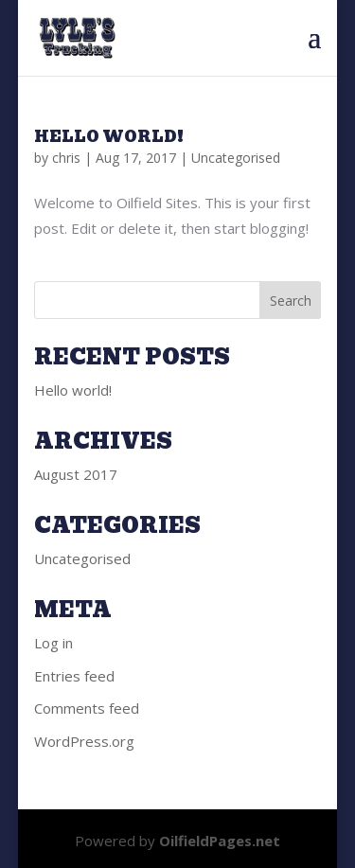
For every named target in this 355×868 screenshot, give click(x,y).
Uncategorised (236, 158)
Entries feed (74, 676)
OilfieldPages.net (220, 841)
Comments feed (87, 708)
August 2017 (76, 474)
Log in (53, 643)
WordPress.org (84, 741)
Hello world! (109, 137)
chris (66, 158)
